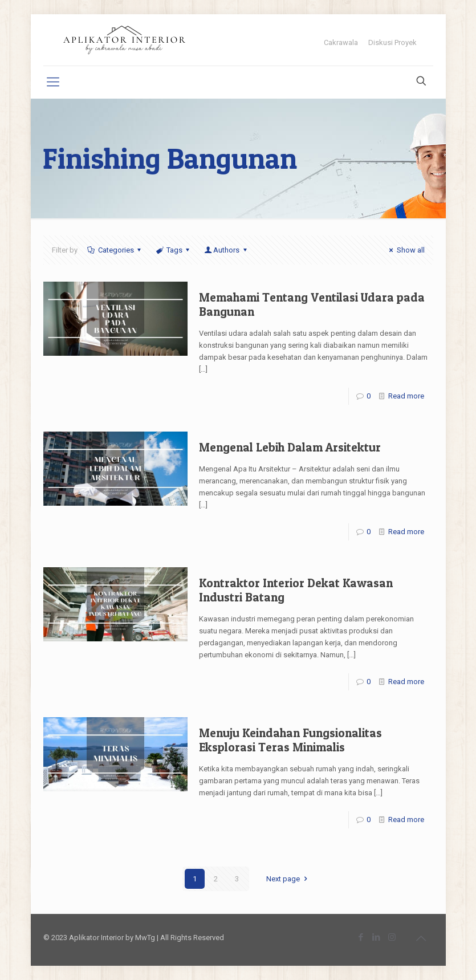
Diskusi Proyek (392, 42)
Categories (115, 250)
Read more (406, 396)
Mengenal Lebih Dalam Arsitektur (290, 447)
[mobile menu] (53, 82)
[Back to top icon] (421, 938)
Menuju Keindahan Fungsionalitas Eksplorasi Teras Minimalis (290, 740)
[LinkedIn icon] (377, 937)
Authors (226, 250)
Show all (405, 250)
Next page (288, 879)
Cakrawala (341, 42)
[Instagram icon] (392, 937)
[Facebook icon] (361, 937)
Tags (174, 250)
